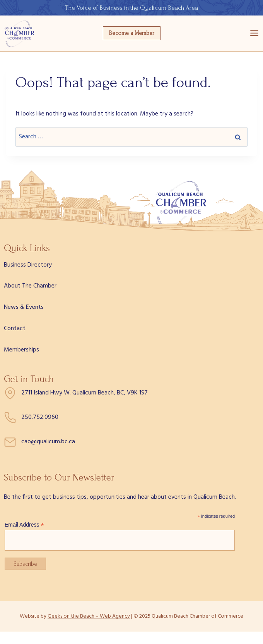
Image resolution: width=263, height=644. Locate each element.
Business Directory (28, 265)
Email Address (24, 525)
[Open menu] (254, 33)
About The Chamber (30, 286)
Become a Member (132, 33)
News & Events (24, 307)
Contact (15, 329)
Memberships (21, 350)
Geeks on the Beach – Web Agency (89, 616)
